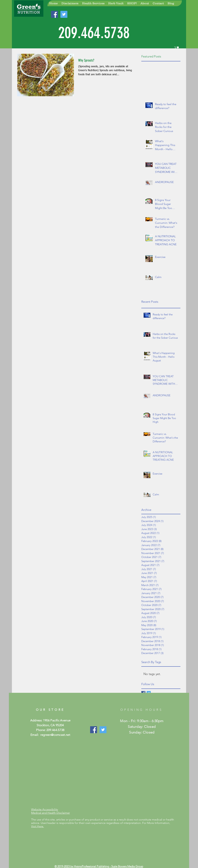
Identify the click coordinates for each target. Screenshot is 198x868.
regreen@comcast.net (55, 735)
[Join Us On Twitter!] (64, 14)
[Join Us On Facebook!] (54, 14)
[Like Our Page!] (94, 730)
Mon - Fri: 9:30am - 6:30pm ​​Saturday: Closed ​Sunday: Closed (142, 727)
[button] (176, 47)
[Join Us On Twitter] (103, 730)
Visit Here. (38, 826)
